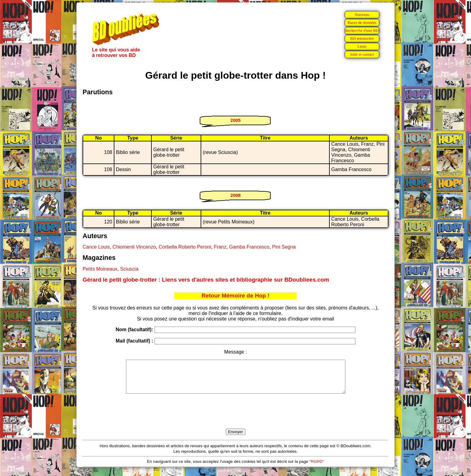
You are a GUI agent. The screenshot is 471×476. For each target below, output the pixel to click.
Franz (220, 247)
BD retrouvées (362, 38)
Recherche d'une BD (362, 30)
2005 (235, 120)
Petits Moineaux (100, 269)
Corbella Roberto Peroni (185, 247)
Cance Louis (96, 247)
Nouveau (362, 15)
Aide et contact (362, 54)
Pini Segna (284, 247)
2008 (235, 195)
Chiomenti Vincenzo (134, 247)
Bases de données (362, 22)
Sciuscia (129, 269)
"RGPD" (317, 468)
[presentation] (236, 418)
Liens (362, 46)
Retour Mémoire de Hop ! (236, 296)
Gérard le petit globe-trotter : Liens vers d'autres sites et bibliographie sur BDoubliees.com (206, 280)
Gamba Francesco (249, 247)
